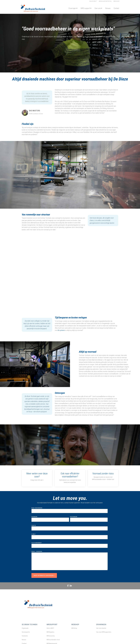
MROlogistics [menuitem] (50, 632)
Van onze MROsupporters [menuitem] (104, 632)
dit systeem (61, 330)
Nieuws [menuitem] (24, 640)
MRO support (85, 8)
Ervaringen (72, 8)
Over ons (98, 8)
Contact (116, 8)
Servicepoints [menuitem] (26, 632)
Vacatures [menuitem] (93, 1)
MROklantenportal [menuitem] (105, 1)
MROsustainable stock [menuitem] (53, 640)
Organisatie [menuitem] (25, 628)
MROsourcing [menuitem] (51, 636)
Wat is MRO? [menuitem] (50, 628)
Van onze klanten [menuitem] (101, 628)
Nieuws (108, 8)
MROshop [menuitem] (117, 1)
